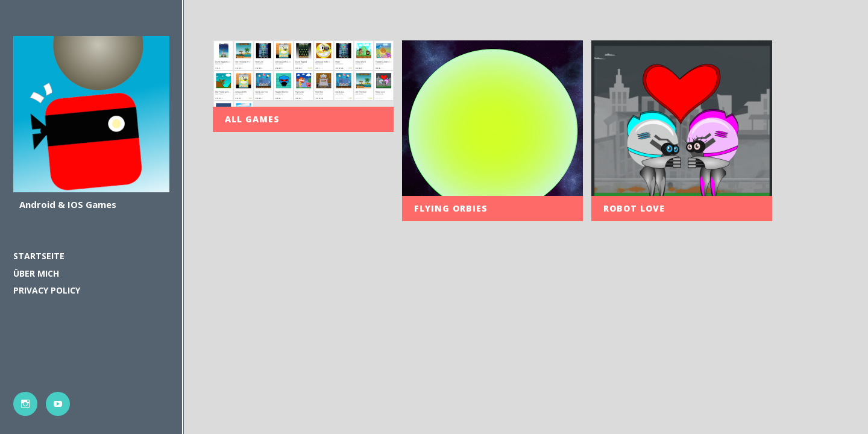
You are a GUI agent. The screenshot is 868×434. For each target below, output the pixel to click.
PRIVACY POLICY (47, 290)
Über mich (36, 273)
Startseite (39, 256)
